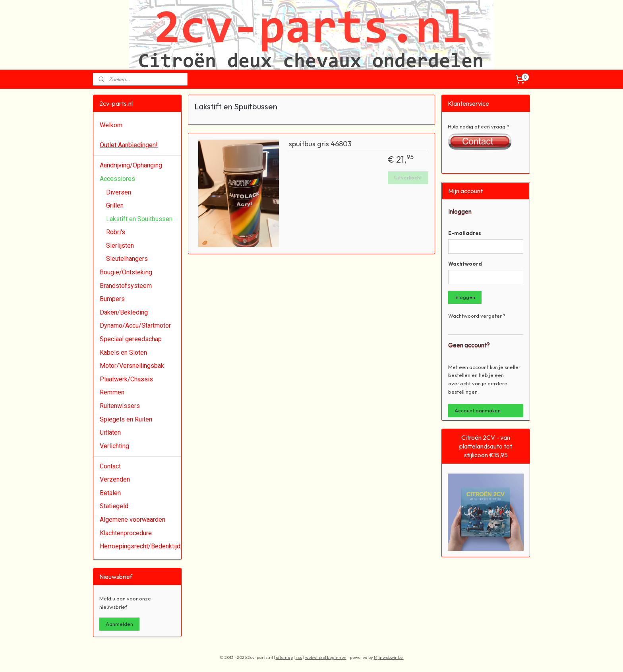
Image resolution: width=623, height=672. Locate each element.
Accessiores (117, 179)
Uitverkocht (408, 177)
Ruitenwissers (120, 406)
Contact (110, 466)
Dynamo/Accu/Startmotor (135, 325)
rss (299, 657)
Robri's (116, 232)
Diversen (119, 192)
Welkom (111, 125)
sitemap (284, 657)
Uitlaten (110, 432)
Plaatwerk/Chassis (126, 379)
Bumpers (112, 299)
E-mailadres (465, 233)
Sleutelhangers (127, 259)
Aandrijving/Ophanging (131, 165)
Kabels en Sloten (123, 353)
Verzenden (115, 479)
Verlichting (114, 446)
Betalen (110, 493)
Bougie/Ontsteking (126, 272)
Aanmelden (119, 624)
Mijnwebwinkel (389, 657)
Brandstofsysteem (126, 286)
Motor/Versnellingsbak (132, 366)
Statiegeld (114, 506)
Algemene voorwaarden (133, 520)
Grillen (115, 205)
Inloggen (465, 297)
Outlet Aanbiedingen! (129, 145)
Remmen (112, 392)
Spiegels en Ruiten (126, 419)
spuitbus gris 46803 (320, 144)
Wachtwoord (465, 264)
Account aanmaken (478, 410)
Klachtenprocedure (126, 533)
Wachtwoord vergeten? (477, 316)
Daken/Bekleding (124, 312)
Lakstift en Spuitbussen (139, 219)
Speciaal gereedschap (131, 339)
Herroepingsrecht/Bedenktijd (140, 546)
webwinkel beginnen (326, 657)
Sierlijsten (120, 246)
